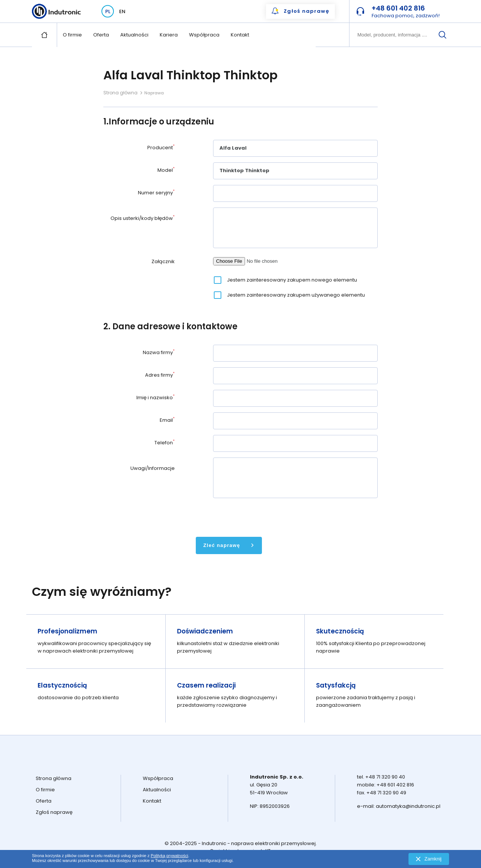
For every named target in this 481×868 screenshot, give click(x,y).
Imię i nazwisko (156, 398)
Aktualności (134, 35)
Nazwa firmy (159, 352)
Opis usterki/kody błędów (143, 218)
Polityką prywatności (169, 856)
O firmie (72, 35)
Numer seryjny (156, 193)
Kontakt (240, 35)
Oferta (101, 35)
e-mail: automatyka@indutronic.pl (399, 806)
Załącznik (163, 261)
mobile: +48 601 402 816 (386, 785)
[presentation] (270, 517)
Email (167, 420)
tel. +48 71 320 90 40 (381, 777)
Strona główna (120, 93)
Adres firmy (160, 375)
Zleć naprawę (222, 545)
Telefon (165, 443)
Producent (161, 148)
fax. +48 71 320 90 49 (382, 793)
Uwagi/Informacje (153, 468)
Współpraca (204, 35)
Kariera (169, 35)
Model (166, 170)
